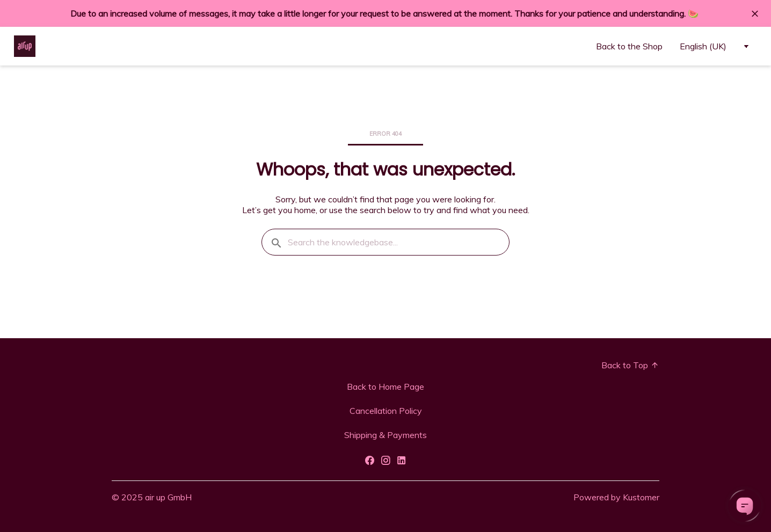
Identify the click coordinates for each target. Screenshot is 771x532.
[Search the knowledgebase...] (385, 242)
